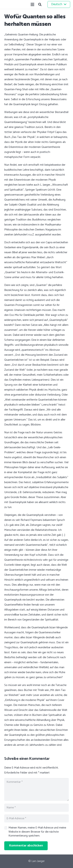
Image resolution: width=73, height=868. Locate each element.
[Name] (36, 808)
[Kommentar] (36, 790)
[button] (40, 4)
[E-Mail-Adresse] (36, 819)
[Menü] (32, 4)
